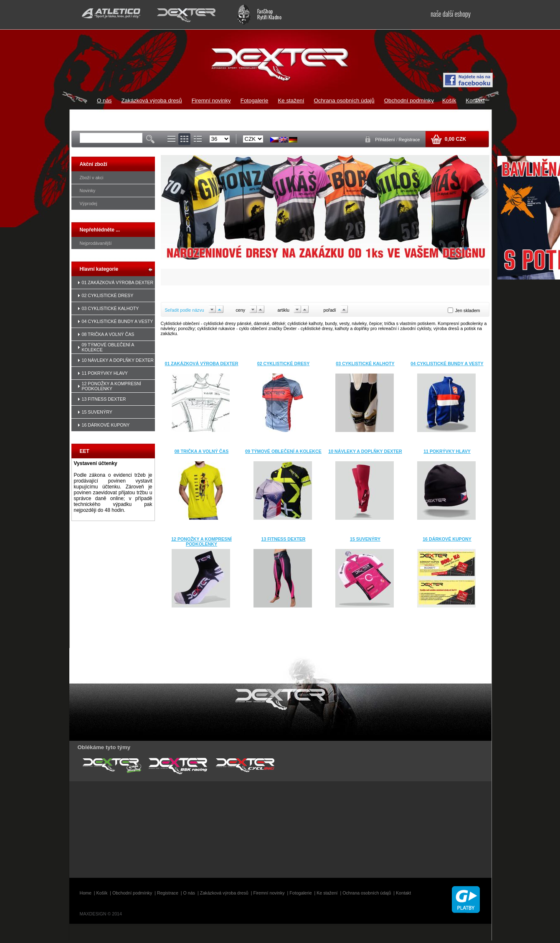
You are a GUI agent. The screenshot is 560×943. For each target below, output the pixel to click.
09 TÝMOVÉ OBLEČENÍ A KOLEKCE (283, 451)
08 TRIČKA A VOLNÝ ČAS (108, 334)
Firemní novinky (211, 100)
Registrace (409, 140)
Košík (449, 100)
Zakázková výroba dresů (151, 100)
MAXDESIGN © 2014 (101, 914)
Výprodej (89, 203)
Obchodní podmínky (409, 100)
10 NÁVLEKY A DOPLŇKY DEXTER (118, 360)
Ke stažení (291, 100)
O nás (104, 100)
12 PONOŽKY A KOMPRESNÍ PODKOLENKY (112, 386)
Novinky (88, 191)
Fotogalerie (255, 100)
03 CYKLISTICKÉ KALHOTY (110, 308)
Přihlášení (385, 140)
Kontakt (475, 100)
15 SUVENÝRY (97, 412)
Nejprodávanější (96, 243)
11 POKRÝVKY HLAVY (105, 373)
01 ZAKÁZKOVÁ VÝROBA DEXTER (118, 282)
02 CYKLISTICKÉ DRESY (108, 295)
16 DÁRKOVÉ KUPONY (106, 425)
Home (86, 893)
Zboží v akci (92, 178)
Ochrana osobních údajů (344, 100)
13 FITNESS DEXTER (104, 399)
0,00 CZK (455, 139)
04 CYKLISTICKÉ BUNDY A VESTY (118, 321)
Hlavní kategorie (99, 269)
